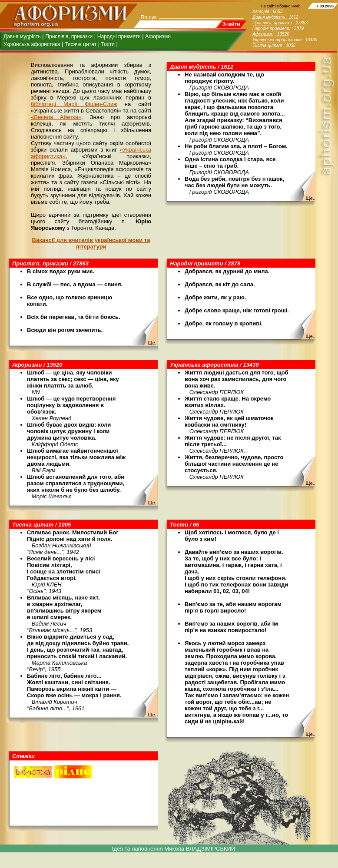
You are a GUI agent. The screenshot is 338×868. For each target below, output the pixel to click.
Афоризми (158, 36)
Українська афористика (32, 44)
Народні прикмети (119, 36)
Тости (108, 44)
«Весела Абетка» (56, 117)
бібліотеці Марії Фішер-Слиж (74, 104)
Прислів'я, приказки (69, 36)
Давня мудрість (22, 36)
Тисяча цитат (81, 44)
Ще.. (310, 198)
